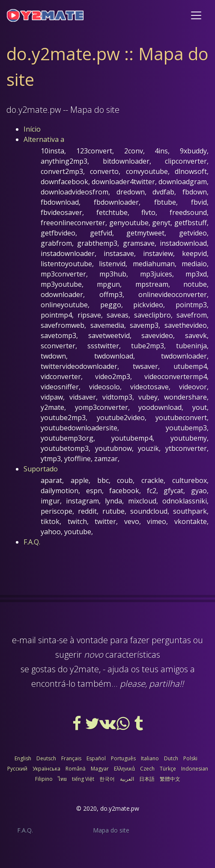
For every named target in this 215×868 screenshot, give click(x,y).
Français (71, 758)
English (23, 758)
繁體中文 (170, 779)
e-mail (24, 640)
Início (32, 129)
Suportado (41, 469)
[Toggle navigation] (196, 15)
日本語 (147, 779)
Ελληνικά (124, 769)
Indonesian (195, 769)
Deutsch (46, 758)
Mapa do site (111, 830)
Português (123, 758)
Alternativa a (44, 139)
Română (76, 769)
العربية (127, 779)
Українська (46, 769)
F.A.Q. (32, 542)
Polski (190, 758)
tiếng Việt (83, 779)
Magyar (100, 769)
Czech (147, 769)
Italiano (150, 758)
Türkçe (168, 769)
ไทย (62, 779)
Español (96, 758)
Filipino (44, 779)
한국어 (107, 779)
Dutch (171, 758)
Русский (17, 769)
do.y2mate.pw (120, 808)
